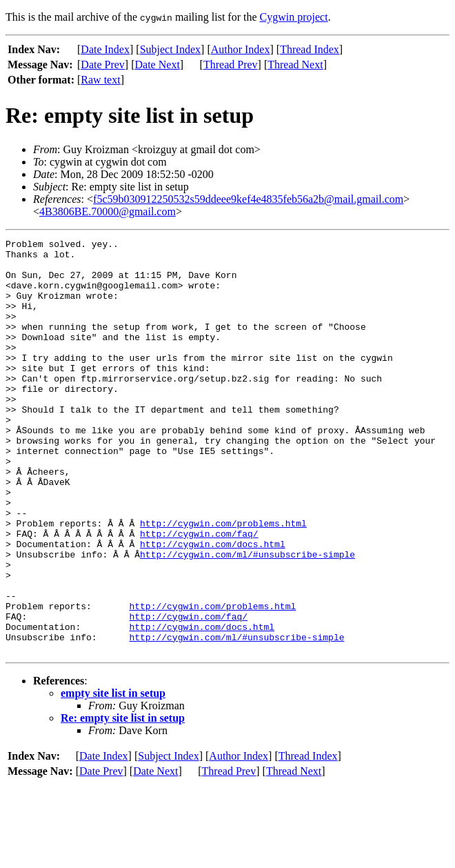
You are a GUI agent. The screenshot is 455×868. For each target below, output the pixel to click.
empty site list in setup (113, 776)
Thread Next (295, 65)
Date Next (158, 65)
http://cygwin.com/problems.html (223, 581)
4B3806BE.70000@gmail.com (108, 211)
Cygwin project (294, 17)
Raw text (100, 80)
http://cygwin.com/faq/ (199, 593)
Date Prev (103, 65)
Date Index (105, 49)
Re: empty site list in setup (123, 801)
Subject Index (170, 49)
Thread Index (310, 49)
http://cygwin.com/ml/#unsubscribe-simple (247, 618)
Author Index (241, 49)
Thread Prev (231, 65)
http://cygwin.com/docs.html (213, 606)
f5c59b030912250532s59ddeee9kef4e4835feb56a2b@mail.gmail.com (248, 199)
